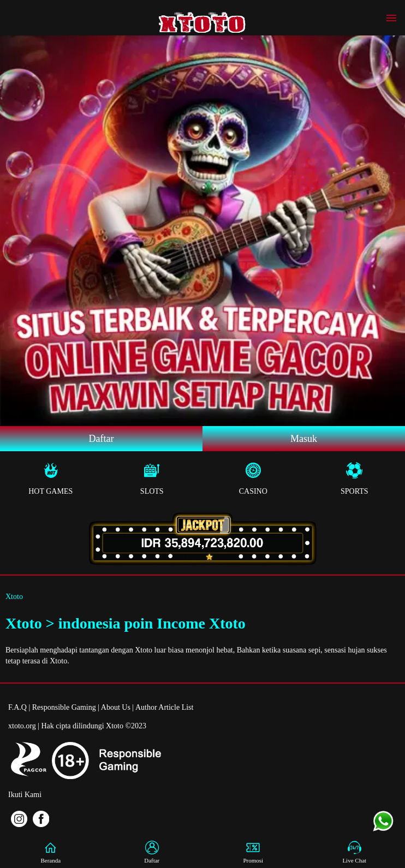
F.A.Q (17, 707)
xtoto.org (22, 726)
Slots (152, 479)
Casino (253, 479)
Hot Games (51, 479)
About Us (116, 707)
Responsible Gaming (64, 707)
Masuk (304, 439)
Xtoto (14, 597)
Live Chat (354, 852)
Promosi (253, 852)
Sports (355, 479)
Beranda (51, 852)
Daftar (102, 439)
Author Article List (165, 707)
